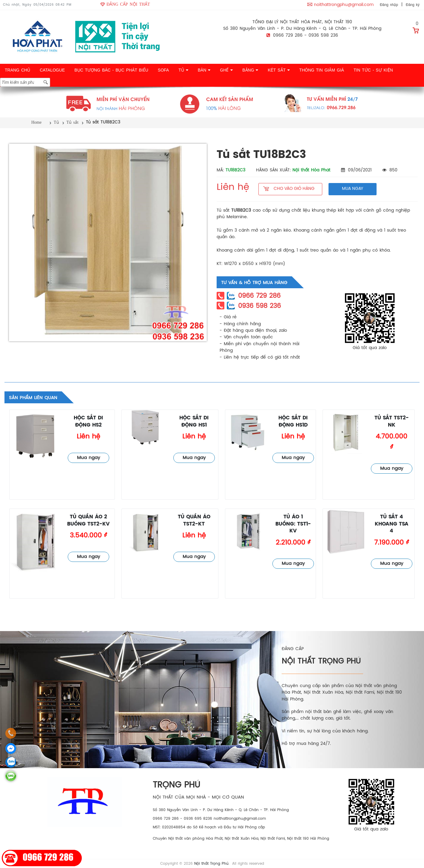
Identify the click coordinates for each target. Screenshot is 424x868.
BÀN (204, 70)
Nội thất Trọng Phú (211, 864)
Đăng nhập (389, 5)
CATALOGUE (52, 70)
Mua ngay (88, 458)
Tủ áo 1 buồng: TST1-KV (293, 524)
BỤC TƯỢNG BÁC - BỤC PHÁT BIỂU (111, 70)
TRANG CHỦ (17, 70)
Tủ (56, 122)
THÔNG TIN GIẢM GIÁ (322, 70)
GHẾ (226, 70)
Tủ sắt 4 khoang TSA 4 (392, 524)
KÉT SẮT (279, 70)
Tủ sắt (73, 122)
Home (36, 122)
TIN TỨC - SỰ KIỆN (373, 70)
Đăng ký (413, 5)
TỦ (183, 70)
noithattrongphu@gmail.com (344, 5)
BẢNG (250, 70)
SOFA (163, 70)
